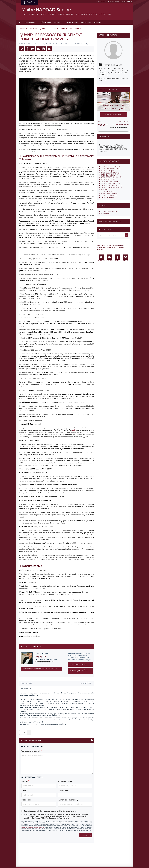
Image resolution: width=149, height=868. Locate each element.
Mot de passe (27, 800)
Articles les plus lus (108, 198)
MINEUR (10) (105, 189)
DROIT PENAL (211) (107, 171)
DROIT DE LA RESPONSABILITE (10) (114, 187)
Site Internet (105, 213)
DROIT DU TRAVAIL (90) (109, 175)
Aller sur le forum (82, 664)
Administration (101, 2)
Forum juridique (114, 2)
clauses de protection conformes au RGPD (33, 827)
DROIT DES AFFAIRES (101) (110, 173)
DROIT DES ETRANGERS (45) (111, 177)
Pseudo (25, 781)
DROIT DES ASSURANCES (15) (111, 185)
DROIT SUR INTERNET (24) (110, 183)
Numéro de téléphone (68, 800)
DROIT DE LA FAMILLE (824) (111, 167)
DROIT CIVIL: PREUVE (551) (110, 169)
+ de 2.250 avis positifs (109, 211)
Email (24, 791)
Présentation (46, 22)
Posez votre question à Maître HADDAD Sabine (42, 669)
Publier (86, 835)
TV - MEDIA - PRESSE (71, 22)
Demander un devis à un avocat (81, 671)
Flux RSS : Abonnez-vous (111, 221)
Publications (30, 22)
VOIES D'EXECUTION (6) (109, 194)
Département (63, 791)
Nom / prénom (65, 781)
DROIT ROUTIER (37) (108, 179)
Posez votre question (113, 115)
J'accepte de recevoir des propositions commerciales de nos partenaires (50, 811)
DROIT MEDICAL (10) (108, 192)
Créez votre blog (127, 2)
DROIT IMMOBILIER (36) (109, 181)
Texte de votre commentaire (31, 751)
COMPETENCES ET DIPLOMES (91, 22)
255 (74, 430)
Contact (57, 22)
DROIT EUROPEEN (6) (109, 196)
